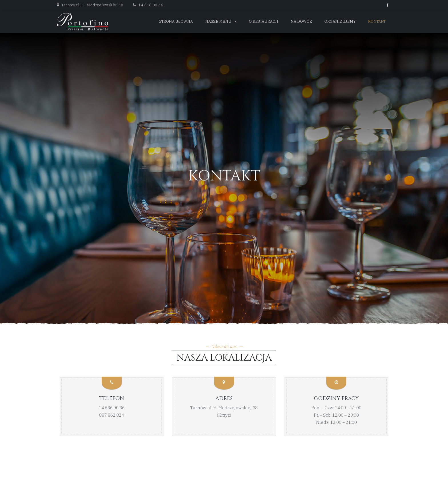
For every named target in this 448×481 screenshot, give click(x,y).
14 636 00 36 (148, 5)
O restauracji (264, 21)
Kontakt (377, 21)
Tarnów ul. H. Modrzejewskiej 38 (224, 408)
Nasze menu (218, 21)
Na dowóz (301, 21)
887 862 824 (112, 415)
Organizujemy (340, 21)
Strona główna (176, 21)
